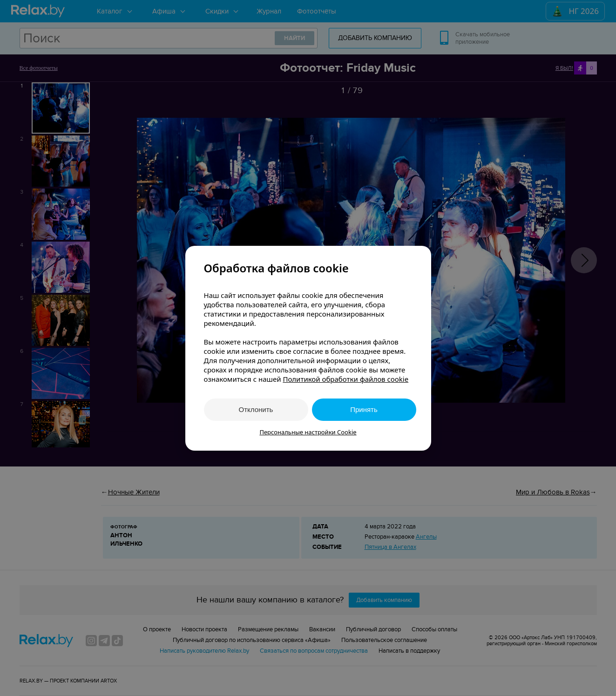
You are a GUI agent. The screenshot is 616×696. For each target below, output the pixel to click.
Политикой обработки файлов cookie (345, 379)
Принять (364, 409)
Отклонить (256, 409)
